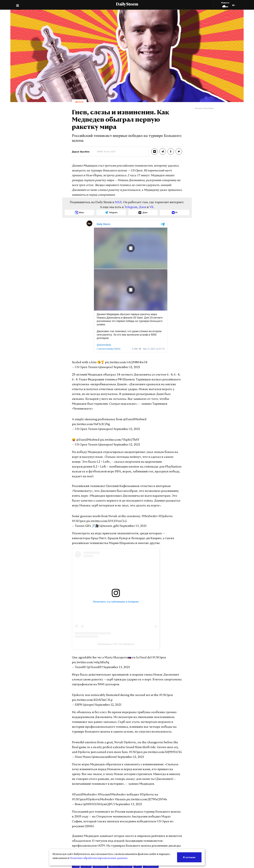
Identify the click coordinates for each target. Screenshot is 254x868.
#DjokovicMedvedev (170, 751)
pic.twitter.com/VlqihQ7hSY (114, 415)
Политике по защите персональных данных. (217, 838)
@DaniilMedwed (126, 400)
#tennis (76, 756)
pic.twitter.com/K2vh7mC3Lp (89, 666)
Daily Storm (127, 5)
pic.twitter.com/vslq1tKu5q (88, 628)
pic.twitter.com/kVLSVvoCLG (90, 487)
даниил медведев (116, 812)
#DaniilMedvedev (82, 751)
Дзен (140, 198)
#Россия (99, 751)
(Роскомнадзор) (188, 832)
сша (76, 812)
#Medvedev (139, 482)
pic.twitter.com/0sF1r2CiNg (153, 400)
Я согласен (190, 857)
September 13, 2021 (128, 492)
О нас (105, 835)
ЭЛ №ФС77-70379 (213, 832)
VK (148, 198)
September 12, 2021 (121, 357)
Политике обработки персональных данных (77, 858)
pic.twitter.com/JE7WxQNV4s (99, 756)
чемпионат (144, 812)
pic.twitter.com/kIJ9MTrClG (114, 713)
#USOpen (166, 482)
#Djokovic (153, 482)
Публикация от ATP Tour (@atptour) (116, 610)
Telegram (130, 198)
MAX (120, 193)
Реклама (107, 842)
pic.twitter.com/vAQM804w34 (119, 353)
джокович (98, 812)
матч (132, 812)
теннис (85, 812)
